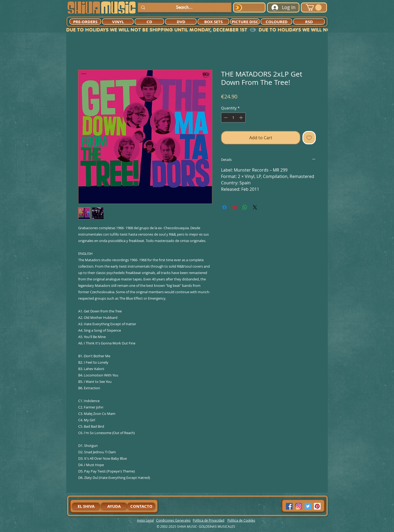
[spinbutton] (233, 118)
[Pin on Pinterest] (235, 207)
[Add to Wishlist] (309, 138)
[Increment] (241, 118)
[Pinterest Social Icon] (317, 506)
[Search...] (184, 7)
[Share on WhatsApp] (245, 207)
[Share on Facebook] (224, 207)
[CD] (149, 22)
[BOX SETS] (213, 22)
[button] (314, 7)
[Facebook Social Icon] (289, 506)
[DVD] (181, 22)
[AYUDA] (114, 506)
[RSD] (309, 22)
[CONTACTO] (141, 506)
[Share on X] (255, 207)
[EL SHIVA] (86, 506)
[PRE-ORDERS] (85, 22)
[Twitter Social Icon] (308, 506)
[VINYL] (118, 22)
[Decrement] (225, 118)
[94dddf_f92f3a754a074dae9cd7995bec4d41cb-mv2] (299, 506)
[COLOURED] (276, 22)
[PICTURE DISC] (245, 22)
